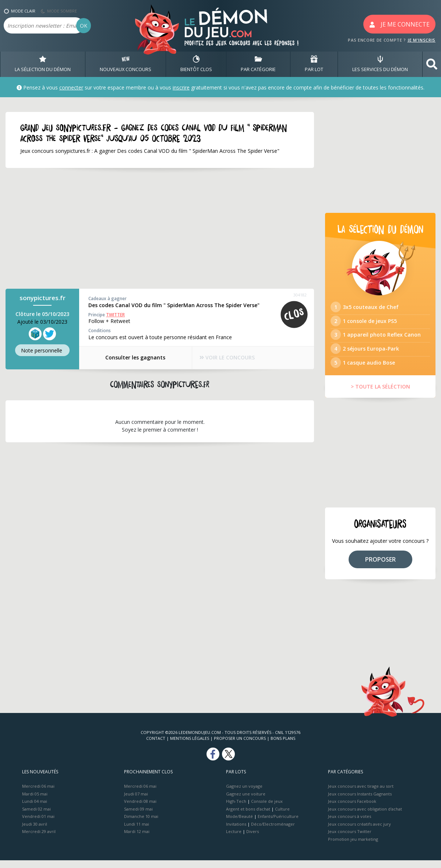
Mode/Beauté (239, 824)
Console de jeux (267, 809)
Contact (156, 746)
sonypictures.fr (43, 298)
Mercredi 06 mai (38, 794)
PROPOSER (380, 567)
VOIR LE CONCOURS (228, 358)
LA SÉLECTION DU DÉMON (43, 64)
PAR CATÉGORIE (258, 64)
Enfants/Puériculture (278, 824)
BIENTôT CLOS (196, 64)
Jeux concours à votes (350, 824)
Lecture (234, 839)
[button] (432, 64)
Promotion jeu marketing (353, 846)
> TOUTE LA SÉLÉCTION (380, 394)
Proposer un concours (240, 746)
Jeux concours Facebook (352, 809)
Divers (253, 839)
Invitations (236, 831)
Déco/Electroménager (273, 831)
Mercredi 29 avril (39, 839)
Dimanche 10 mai (141, 824)
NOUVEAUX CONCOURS (126, 64)
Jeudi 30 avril (35, 831)
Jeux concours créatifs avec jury (359, 831)
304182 (300, 295)
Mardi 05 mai (35, 801)
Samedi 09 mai (138, 816)
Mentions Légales (190, 746)
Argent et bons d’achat (248, 816)
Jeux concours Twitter (350, 839)
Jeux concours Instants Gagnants (360, 801)
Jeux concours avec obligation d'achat (365, 816)
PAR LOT (314, 64)
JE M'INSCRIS (421, 40)
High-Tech (236, 809)
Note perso (42, 350)
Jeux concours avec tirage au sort (361, 794)
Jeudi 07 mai (136, 801)
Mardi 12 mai (137, 839)
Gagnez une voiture (246, 801)
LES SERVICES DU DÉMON (380, 64)
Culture (282, 816)
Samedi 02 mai (36, 816)
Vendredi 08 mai (140, 809)
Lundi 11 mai (137, 831)
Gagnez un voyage (244, 794)
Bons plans (283, 746)
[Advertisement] (160, 229)
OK (84, 26)
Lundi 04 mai (35, 809)
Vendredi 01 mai (38, 824)
